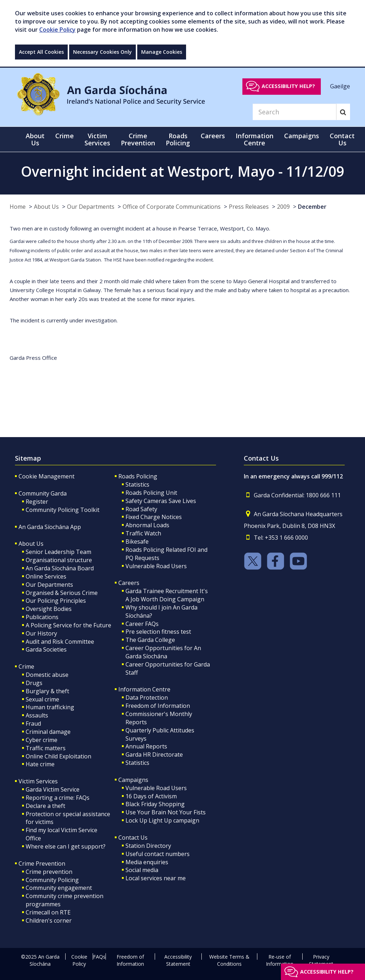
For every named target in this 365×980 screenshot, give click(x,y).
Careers (129, 583)
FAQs (99, 957)
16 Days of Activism (151, 796)
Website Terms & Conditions (229, 960)
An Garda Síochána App (50, 527)
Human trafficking (50, 707)
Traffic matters (46, 748)
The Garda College (150, 640)
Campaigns (133, 780)
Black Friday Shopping (155, 804)
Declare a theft (45, 806)
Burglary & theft (47, 691)
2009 (283, 207)
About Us (46, 207)
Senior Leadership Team (58, 552)
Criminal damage (48, 732)
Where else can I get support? (66, 846)
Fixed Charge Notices (154, 517)
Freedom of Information (158, 706)
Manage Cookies (162, 52)
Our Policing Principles (56, 601)
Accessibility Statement (178, 960)
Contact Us (133, 838)
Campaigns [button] (302, 136)
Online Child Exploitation (58, 756)
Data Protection (147, 698)
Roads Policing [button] (178, 139)
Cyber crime (42, 740)
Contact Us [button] (342, 139)
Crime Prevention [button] (138, 139)
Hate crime (40, 764)
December (312, 207)
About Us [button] (35, 139)
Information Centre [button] (255, 139)
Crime (26, 667)
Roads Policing (138, 476)
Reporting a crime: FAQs (58, 798)
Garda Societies (46, 649)
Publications (42, 617)
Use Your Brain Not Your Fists (166, 812)
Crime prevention (49, 872)
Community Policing (52, 880)
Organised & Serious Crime (62, 593)
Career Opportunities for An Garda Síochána (163, 652)
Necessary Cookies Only (102, 52)
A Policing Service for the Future (68, 625)
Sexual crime (42, 699)
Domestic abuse (47, 675)
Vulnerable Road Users (156, 566)
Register (37, 502)
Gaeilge (340, 86)
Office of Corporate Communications (172, 207)
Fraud (33, 724)
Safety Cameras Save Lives (161, 501)
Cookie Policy (57, 30)
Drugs (34, 683)
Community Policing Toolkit (63, 510)
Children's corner (49, 921)
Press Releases (249, 207)
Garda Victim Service (53, 789)
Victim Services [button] (97, 139)
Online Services (46, 576)
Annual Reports (146, 746)
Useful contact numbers (158, 854)
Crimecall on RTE (48, 912)
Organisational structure (59, 560)
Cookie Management (47, 476)
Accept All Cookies (41, 52)
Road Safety (141, 509)
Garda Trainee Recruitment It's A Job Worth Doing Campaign (167, 595)
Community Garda (43, 493)
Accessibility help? (288, 86)
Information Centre (144, 689)
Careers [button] (213, 136)
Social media (142, 870)
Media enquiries (147, 862)
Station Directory (148, 846)
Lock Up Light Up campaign (162, 820)
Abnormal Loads (147, 525)
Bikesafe (137, 541)
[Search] (294, 112)
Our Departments (91, 207)
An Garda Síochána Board (60, 568)
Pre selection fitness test (158, 632)
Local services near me (156, 878)
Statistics (137, 484)
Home (18, 207)
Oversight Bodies (49, 609)
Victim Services (38, 781)
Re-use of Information (280, 960)
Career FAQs (142, 624)
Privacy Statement (321, 960)
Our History (41, 633)
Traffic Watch (143, 533)
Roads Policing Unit (151, 493)
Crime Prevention (42, 864)
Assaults (37, 715)
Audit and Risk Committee (60, 642)
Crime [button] (65, 136)
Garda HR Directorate (154, 755)
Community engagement (59, 888)
